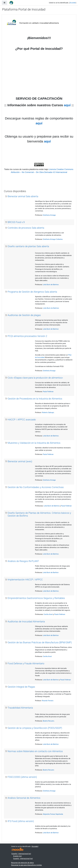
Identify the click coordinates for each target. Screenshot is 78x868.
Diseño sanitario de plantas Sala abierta (28, 246)
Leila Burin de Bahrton (51, 285)
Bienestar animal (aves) (20, 461)
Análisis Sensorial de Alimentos (24, 798)
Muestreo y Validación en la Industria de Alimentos (34, 443)
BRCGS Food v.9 (16, 222)
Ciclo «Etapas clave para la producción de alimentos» (35, 378)
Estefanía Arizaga (49, 371)
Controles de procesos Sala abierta (26, 228)
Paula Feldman (48, 392)
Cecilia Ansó (48, 614)
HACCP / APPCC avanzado (22, 420)
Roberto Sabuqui (48, 412)
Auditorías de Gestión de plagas (24, 315)
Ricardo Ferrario (48, 701)
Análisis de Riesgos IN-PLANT (23, 561)
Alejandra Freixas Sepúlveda (53, 814)
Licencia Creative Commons (61, 169)
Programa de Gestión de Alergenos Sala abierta (32, 292)
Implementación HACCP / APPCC (25, 580)
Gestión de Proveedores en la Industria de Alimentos (35, 399)
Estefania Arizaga (49, 215)
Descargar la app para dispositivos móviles (26, 865)
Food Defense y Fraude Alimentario (26, 663)
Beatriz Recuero (48, 721)
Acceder (73, 3)
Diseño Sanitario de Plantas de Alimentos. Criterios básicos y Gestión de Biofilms (39, 514)
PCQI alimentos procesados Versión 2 (27, 336)
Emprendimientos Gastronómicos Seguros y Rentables (36, 598)
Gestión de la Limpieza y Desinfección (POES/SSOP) (35, 728)
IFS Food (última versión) (21, 821)
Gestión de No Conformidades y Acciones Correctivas (36, 487)
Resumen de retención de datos (22, 863)
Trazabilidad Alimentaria (20, 708)
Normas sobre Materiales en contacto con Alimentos (35, 751)
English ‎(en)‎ (17, 856)
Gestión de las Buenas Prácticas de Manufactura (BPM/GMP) (40, 642)
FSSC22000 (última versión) (22, 777)
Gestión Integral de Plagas (21, 687)
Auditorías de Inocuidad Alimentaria (26, 622)
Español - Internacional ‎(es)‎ (21, 854)
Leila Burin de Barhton (51, 572)
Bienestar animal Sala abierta (23, 196)
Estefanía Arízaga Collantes (53, 239)
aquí (67, 105)
